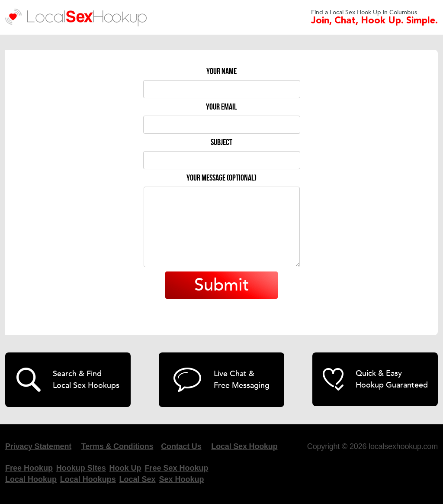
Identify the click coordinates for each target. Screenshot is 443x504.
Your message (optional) (221, 178)
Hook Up (125, 468)
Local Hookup (31, 479)
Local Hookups (88, 479)
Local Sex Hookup (244, 446)
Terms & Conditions (117, 446)
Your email (221, 107)
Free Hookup (29, 468)
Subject (221, 142)
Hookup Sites (81, 468)
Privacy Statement (38, 446)
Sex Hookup (181, 479)
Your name (221, 71)
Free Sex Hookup (176, 468)
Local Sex (138, 479)
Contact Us (181, 446)
